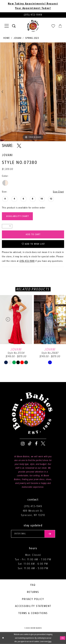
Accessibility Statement (33, 606)
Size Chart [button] (58, 192)
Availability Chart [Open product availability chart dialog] (18, 216)
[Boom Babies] (33, 26)
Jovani (18, 38)
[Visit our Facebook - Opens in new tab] (36, 444)
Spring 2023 (32, 38)
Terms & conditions (33, 613)
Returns (33, 592)
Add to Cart (33, 235)
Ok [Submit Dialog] (63, 638)
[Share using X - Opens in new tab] (19, 146)
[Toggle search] (14, 26)
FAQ (33, 585)
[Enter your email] (33, 534)
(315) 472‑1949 (27, 261)
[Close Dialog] (3, 638)
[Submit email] (50, 534)
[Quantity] (7, 226)
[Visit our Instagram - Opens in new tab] (23, 444)
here (50, 642)
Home (6, 38)
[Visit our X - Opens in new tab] (43, 444)
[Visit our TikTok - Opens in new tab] (30, 444)
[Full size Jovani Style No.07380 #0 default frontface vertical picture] (33, 92)
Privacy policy (33, 599)
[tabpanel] (33, 92)
